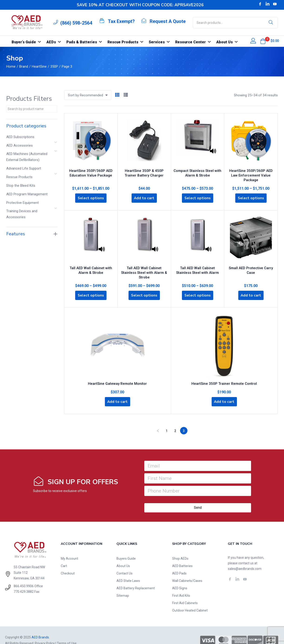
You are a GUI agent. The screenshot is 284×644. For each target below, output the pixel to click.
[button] (263, 41)
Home (11, 66)
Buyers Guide (126, 548)
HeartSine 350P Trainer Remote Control (224, 372)
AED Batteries (182, 556)
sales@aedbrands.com (245, 559)
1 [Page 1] (167, 421)
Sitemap (123, 585)
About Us (123, 556)
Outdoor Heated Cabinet (190, 600)
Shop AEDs (180, 548)
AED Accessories (19, 145)
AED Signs (180, 578)
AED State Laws (128, 571)
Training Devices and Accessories (22, 214)
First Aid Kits (181, 585)
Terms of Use (67, 633)
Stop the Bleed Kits (21, 186)
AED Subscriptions (20, 137)
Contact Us (124, 563)
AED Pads (179, 563)
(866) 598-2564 (76, 23)
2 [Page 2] (175, 421)
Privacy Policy (45, 633)
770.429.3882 (24, 581)
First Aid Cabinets (185, 593)
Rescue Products (19, 177)
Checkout (68, 563)
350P (54, 66)
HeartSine (39, 66)
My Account (69, 548)
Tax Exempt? (121, 21)
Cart (64, 556)
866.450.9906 (24, 576)
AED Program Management (27, 194)
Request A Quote (168, 21)
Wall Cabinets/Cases (187, 571)
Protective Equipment (23, 203)
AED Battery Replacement (136, 578)
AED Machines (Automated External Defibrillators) (27, 157)
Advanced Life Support (24, 168)
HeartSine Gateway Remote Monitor (117, 372)
